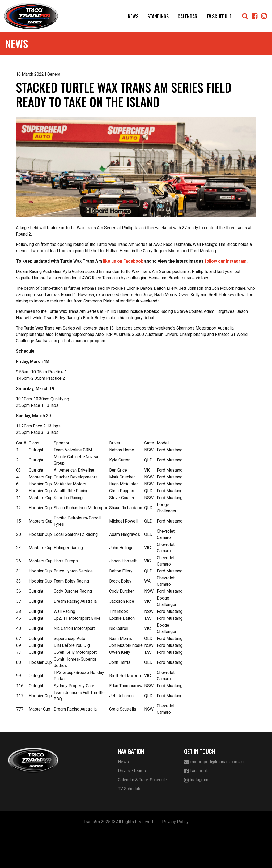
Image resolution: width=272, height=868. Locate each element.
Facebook (196, 806)
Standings (158, 16)
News (133, 16)
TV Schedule (219, 16)
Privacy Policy (175, 857)
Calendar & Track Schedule (143, 815)
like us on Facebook (123, 296)
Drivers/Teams (132, 806)
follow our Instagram (226, 296)
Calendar (188, 16)
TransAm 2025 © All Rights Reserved (118, 857)
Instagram (196, 815)
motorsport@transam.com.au (214, 797)
